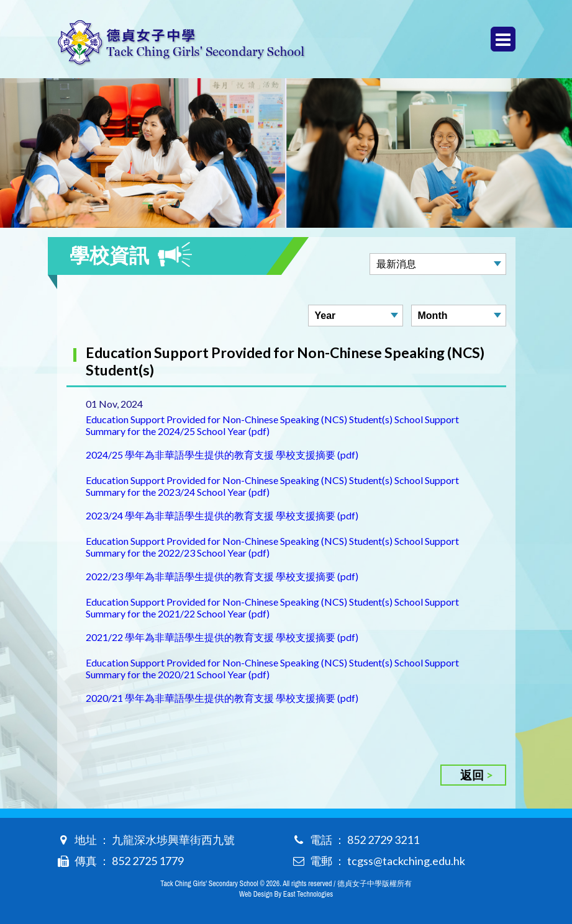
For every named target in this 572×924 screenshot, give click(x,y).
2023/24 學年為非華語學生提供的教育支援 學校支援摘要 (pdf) (222, 515)
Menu (503, 39)
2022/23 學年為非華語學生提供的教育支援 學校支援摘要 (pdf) (222, 576)
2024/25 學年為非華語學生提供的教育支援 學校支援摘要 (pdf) (222, 455)
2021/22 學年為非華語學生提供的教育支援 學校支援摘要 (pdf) (222, 637)
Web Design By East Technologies (286, 894)
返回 (472, 775)
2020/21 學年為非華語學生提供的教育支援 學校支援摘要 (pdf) (222, 698)
